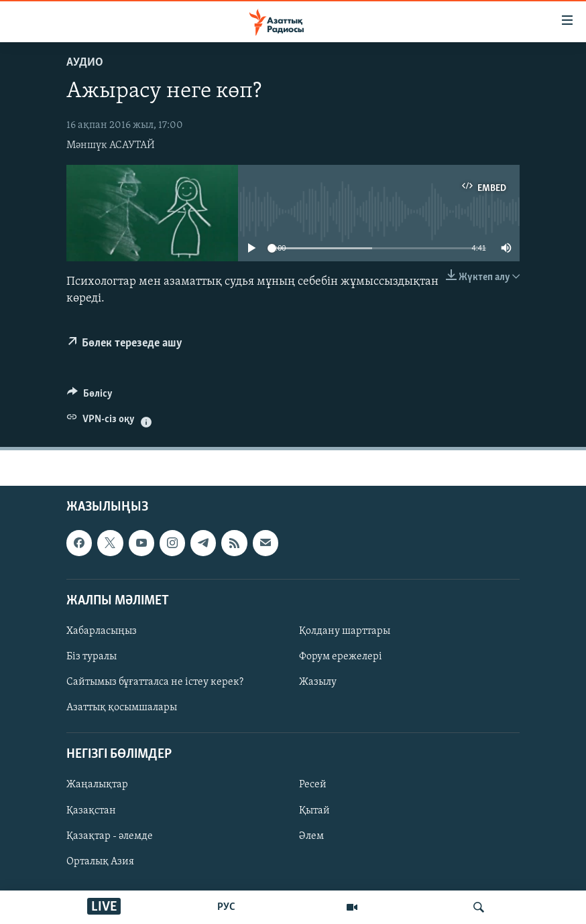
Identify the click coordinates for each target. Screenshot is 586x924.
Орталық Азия (100, 862)
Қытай (314, 810)
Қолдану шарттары (345, 631)
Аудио (85, 63)
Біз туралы (92, 657)
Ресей (313, 785)
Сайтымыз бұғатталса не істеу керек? (155, 682)
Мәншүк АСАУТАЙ (111, 145)
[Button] (90, 397)
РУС (226, 907)
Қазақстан (91, 810)
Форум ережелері (341, 657)
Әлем (311, 836)
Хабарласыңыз (102, 631)
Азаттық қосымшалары (122, 708)
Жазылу (318, 682)
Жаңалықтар (97, 785)
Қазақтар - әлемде (110, 836)
